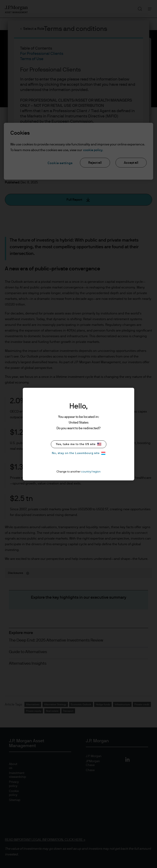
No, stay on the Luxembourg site (79, 453)
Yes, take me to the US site (79, 444)
